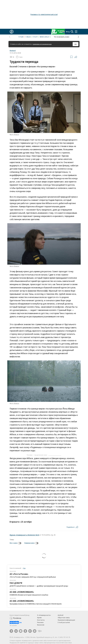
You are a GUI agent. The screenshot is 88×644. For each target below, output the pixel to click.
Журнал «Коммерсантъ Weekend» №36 (24, 535)
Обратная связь (64, 618)
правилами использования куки (42, 44)
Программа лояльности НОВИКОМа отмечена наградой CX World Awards (36, 604)
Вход (68, 32)
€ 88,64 (28, 37)
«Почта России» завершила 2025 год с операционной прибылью (33, 577)
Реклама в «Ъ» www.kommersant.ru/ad (44, 14)
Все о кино (14, 543)
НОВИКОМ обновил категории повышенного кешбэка (29, 595)
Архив (39, 618)
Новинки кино (29, 543)
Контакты (41, 620)
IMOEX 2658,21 (45, 37)
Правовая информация (66, 620)
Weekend (13, 50)
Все (24, 568)
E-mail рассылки (64, 622)
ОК (76, 44)
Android (60, 615)
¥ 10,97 (35, 37)
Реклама (40, 622)
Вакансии (41, 625)
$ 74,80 (21, 37)
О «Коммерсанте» (44, 615)
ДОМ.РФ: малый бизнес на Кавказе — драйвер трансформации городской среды (39, 586)
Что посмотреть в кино (62, 37)
